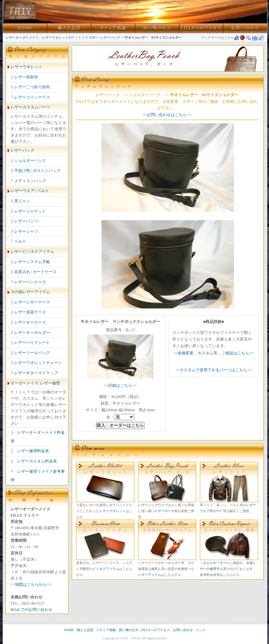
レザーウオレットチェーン (38, 363)
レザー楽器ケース (30, 312)
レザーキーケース (30, 322)
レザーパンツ (26, 221)
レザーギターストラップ (36, 373)
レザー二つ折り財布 (32, 87)
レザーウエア (22, 191)
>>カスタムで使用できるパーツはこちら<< (214, 370)
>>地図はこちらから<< (31, 584)
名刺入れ (22, 272)
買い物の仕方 (129, 630)
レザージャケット (30, 211)
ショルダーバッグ (30, 161)
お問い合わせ (183, 630)
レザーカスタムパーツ (30, 107)
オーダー (220, 563)
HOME (69, 630)
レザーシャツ (26, 231)
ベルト (43, 191)
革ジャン (22, 201)
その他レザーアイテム (30, 292)
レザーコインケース (32, 97)
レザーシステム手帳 (32, 262)
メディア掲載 (106, 630)
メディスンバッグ (30, 181)
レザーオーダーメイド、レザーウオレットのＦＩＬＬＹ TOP (50, 38)
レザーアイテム (150, 575)
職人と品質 (85, 630)
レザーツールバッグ (32, 353)
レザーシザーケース (32, 302)
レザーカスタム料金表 (37, 461)
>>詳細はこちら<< (120, 385)
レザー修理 (50, 383)
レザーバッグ (110, 38)
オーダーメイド (24, 383)
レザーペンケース (30, 282)
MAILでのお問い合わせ (32, 610)
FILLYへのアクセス (156, 630)
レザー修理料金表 (33, 451)
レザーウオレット (26, 67)
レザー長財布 (26, 77)
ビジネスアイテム (106, 569)
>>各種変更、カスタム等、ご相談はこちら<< (214, 353)
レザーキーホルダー (32, 333)
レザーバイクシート (32, 342)
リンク (201, 630)
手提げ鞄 (22, 171)
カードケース (45, 272)
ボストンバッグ (47, 171)
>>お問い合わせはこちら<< (167, 115)
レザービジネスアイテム (32, 252)
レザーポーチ (164, 511)
